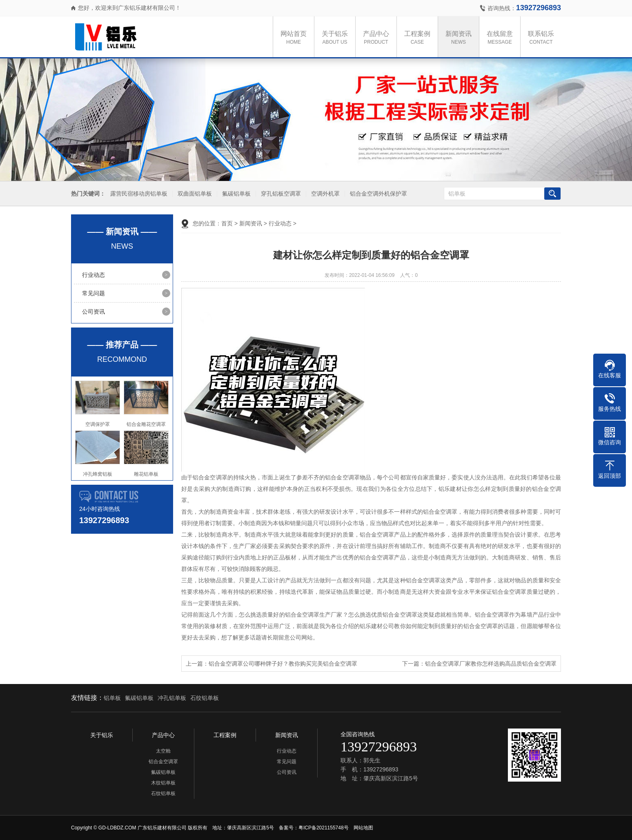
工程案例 (420, 38)
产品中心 (379, 38)
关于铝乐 (338, 38)
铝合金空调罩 (163, 762)
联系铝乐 (544, 38)
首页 (227, 223)
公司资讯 (93, 312)
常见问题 (93, 293)
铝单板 (112, 698)
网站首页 (296, 38)
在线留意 (503, 38)
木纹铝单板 (163, 783)
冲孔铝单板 (172, 698)
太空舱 (163, 751)
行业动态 (93, 275)
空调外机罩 (324, 194)
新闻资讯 (461, 38)
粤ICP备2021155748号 (324, 828)
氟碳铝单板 (235, 194)
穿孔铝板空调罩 (280, 194)
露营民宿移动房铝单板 (138, 194)
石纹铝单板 (205, 698)
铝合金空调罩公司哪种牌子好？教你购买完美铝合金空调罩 (283, 664)
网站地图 (363, 828)
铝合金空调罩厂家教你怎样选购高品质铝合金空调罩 (491, 664)
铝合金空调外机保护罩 (377, 194)
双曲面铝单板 (194, 194)
